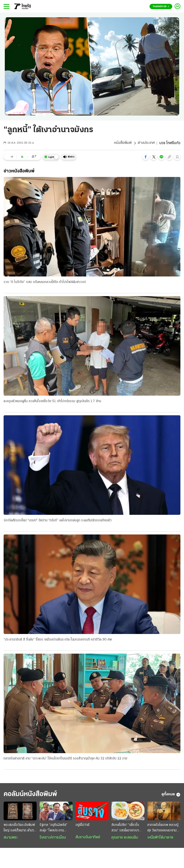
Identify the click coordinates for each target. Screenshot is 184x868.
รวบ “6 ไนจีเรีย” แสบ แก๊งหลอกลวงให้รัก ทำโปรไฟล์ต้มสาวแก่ (45, 282)
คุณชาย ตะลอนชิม (125, 838)
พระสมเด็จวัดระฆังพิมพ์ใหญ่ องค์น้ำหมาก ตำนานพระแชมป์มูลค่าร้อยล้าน (20, 829)
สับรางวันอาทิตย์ (88, 838)
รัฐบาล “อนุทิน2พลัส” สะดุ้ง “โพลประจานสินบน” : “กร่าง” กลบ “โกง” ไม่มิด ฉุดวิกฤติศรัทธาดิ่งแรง (53, 829)
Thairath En (161, 7)
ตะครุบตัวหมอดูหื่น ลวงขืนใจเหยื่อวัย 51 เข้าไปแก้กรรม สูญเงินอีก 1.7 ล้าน (52, 401)
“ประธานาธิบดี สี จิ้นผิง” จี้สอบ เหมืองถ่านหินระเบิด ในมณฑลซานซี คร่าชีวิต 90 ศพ (58, 640)
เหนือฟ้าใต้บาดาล (160, 838)
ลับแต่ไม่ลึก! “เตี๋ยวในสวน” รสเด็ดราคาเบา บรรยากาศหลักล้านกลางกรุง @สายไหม (127, 829)
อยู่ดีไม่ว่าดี (82, 825)
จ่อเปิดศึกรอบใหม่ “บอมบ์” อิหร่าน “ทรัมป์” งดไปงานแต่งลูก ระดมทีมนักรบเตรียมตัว (58, 520)
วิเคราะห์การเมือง (53, 838)
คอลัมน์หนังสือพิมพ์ (32, 795)
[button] (146, 157)
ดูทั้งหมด (171, 795)
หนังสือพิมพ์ (123, 143)
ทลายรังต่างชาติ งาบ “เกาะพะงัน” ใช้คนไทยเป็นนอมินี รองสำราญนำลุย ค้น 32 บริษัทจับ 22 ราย (65, 759)
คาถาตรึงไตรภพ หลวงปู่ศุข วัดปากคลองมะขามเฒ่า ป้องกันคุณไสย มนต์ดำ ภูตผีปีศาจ (164, 829)
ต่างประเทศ (146, 143)
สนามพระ (11, 838)
